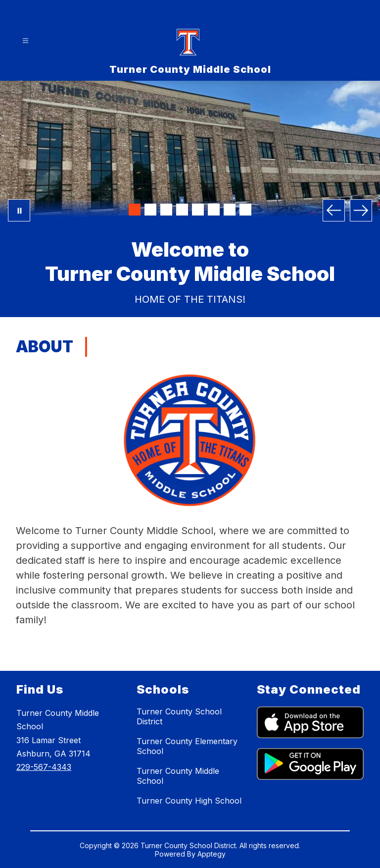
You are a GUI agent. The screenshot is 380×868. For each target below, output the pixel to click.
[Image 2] (150, 210)
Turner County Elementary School (187, 746)
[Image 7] (230, 210)
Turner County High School (189, 801)
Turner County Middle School (178, 776)
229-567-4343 (44, 767)
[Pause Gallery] (19, 210)
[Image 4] (182, 210)
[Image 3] (166, 210)
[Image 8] (245, 210)
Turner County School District (179, 716)
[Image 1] (135, 210)
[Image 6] (214, 210)
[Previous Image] (334, 210)
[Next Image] (361, 210)
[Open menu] (25, 41)
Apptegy (212, 854)
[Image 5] (198, 210)
